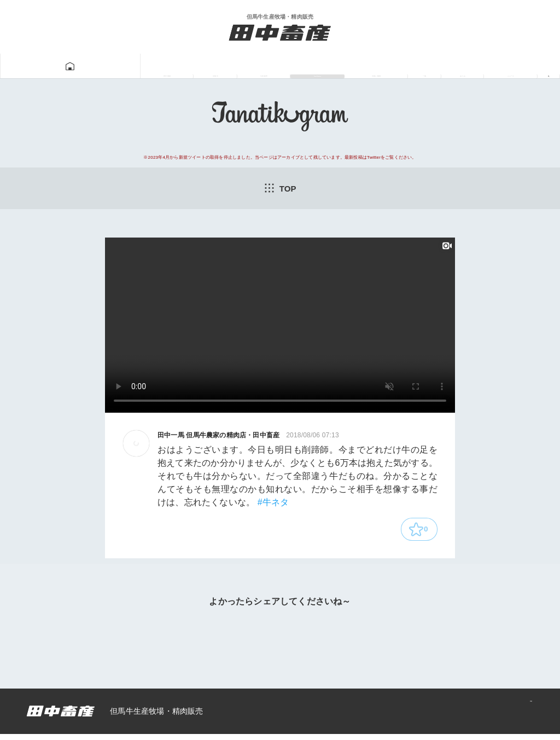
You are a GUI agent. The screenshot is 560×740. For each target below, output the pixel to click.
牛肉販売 (178, 66)
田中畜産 (60, 66)
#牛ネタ (273, 504)
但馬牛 (119, 66)
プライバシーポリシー (483, 717)
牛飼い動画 (336, 66)
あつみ (441, 66)
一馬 (394, 66)
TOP (280, 188)
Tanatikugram (253, 66)
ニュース (499, 66)
